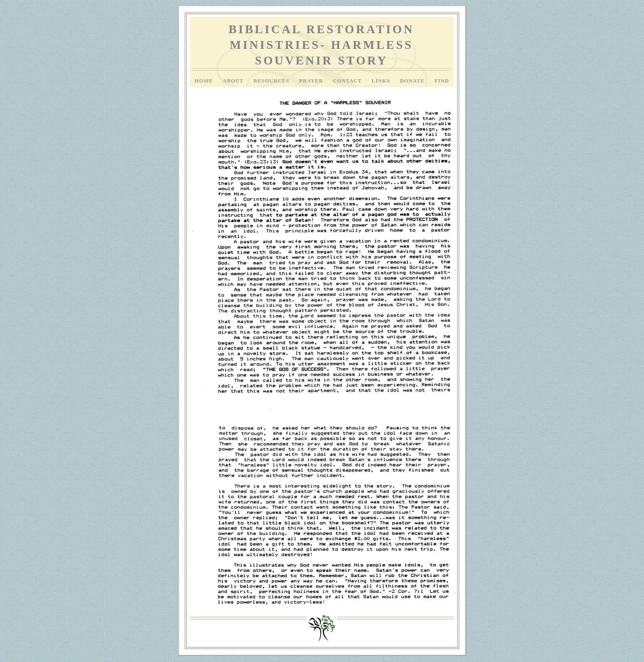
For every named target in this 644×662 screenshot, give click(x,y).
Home (205, 81)
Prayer (312, 81)
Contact (348, 81)
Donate (413, 81)
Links (382, 81)
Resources (272, 81)
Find (442, 81)
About (234, 81)
